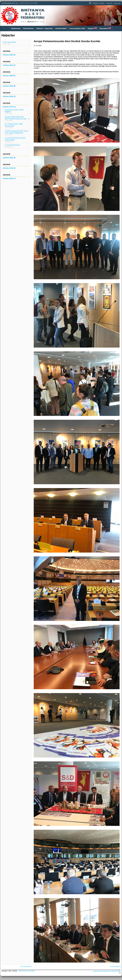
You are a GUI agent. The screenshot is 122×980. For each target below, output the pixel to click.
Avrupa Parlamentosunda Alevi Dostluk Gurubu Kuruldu (16, 119)
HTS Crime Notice (10, 43)
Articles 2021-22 (9, 65)
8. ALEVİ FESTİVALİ (12, 146)
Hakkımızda (16, 28)
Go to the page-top (26, 966)
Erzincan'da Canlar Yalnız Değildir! (14, 111)
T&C (119, 971)
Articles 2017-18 (9, 107)
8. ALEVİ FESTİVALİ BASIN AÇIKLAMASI (15, 140)
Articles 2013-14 (9, 178)
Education (105, 28)
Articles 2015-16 (9, 158)
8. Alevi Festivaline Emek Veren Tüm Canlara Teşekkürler (16, 133)
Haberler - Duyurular (44, 28)
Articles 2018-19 (9, 96)
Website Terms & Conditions (27, 971)
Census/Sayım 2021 (77, 28)
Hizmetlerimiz (28, 28)
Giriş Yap (117, 3)
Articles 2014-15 (9, 168)
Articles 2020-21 (9, 76)
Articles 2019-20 (9, 86)
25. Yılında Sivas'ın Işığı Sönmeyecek (14, 126)
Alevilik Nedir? (61, 28)
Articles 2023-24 (9, 55)
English (92, 28)
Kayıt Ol (109, 3)
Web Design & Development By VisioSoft (105, 971)
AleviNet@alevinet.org (10, 3)
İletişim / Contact (99, 3)
